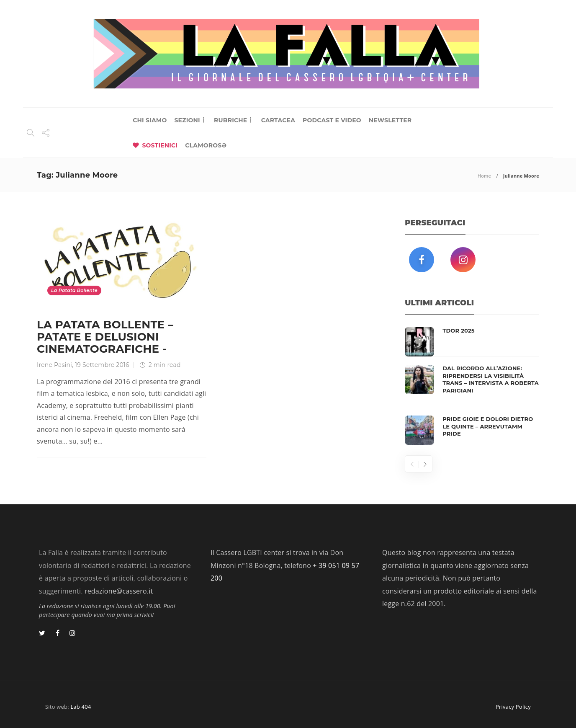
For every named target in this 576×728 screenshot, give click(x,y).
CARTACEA (278, 120)
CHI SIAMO (150, 120)
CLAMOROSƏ (206, 145)
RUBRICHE (230, 120)
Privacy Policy (513, 707)
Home (484, 176)
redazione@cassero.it (119, 591)
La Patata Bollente (74, 290)
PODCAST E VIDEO (332, 120)
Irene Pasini (54, 365)
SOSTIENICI (160, 145)
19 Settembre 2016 (102, 365)
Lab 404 (81, 707)
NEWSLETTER (390, 120)
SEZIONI (187, 120)
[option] (472, 386)
